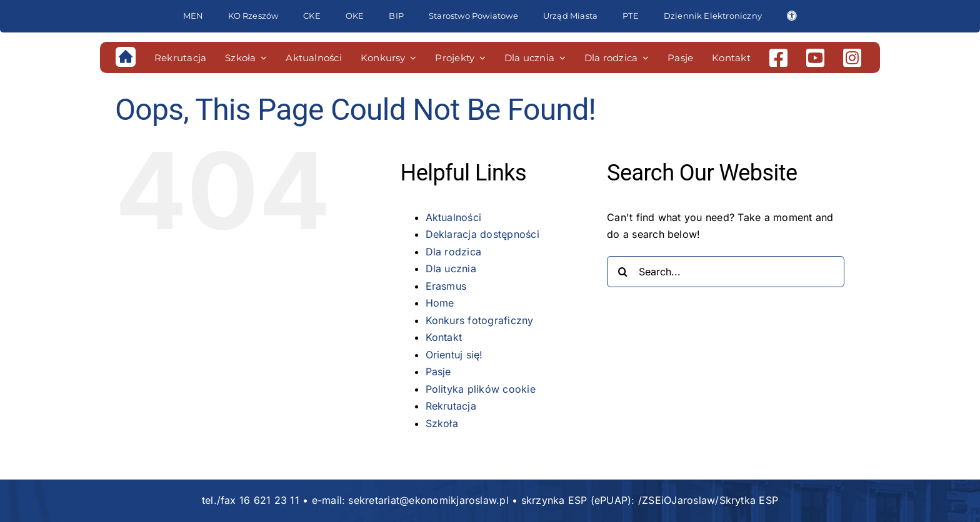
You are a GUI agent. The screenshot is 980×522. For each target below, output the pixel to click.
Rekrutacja (451, 406)
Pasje (438, 372)
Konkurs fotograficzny (480, 320)
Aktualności (454, 217)
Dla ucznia (451, 268)
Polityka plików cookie (481, 389)
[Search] (622, 272)
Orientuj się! (454, 355)
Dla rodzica (454, 252)
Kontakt (444, 337)
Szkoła (442, 423)
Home (440, 303)
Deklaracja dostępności (482, 234)
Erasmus (446, 286)
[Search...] (726, 272)
